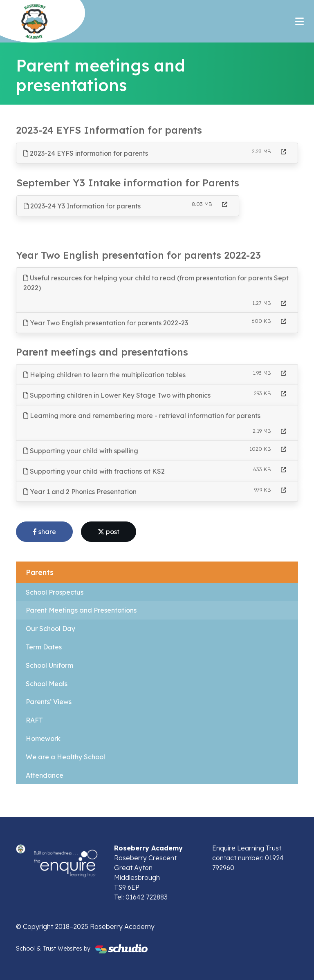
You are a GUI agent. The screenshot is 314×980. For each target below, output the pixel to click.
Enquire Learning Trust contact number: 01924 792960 (248, 858)
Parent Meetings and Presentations (81, 610)
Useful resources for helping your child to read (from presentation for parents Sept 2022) (156, 283)
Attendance (45, 775)
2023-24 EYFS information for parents (86, 153)
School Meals (47, 684)
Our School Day (50, 629)
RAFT (34, 720)
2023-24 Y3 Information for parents (82, 206)
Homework (43, 738)
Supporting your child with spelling (81, 451)
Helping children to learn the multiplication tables (104, 375)
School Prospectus (55, 592)
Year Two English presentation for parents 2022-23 (106, 323)
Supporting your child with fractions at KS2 (94, 471)
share (44, 532)
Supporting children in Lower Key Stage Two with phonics (117, 395)
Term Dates (44, 647)
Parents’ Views (49, 702)
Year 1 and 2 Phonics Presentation (80, 492)
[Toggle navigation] (299, 21)
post (109, 532)
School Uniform (49, 665)
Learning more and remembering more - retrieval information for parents (142, 416)
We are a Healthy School (65, 757)
